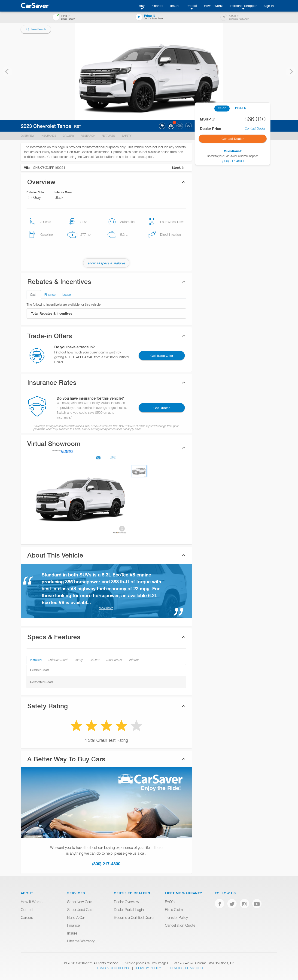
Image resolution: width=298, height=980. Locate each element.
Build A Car (76, 917)
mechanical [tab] (114, 660)
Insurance (49, 136)
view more (106, 608)
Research (88, 136)
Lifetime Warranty (81, 941)
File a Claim (174, 910)
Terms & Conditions (113, 968)
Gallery (68, 136)
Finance (157, 6)
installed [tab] (36, 660)
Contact (27, 910)
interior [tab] (134, 660)
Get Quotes (162, 408)
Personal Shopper (243, 6)
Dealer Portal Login (129, 910)
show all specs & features (106, 263)
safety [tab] (79, 660)
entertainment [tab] (58, 660)
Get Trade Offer (162, 356)
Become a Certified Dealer (134, 917)
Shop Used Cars (80, 910)
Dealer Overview (126, 902)
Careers (27, 917)
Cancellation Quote (180, 925)
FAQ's (170, 902)
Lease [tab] (67, 294)
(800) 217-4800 (106, 864)
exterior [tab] (95, 660)
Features (108, 136)
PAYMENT (242, 108)
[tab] (106, 448)
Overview (28, 136)
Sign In (269, 6)
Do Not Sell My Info (186, 968)
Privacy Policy (149, 968)
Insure (175, 6)
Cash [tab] (34, 294)
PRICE (222, 108)
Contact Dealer (255, 129)
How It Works (214, 6)
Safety (126, 136)
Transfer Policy (176, 917)
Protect (192, 6)
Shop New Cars (80, 902)
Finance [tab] (50, 294)
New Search (36, 29)
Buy (142, 6)
